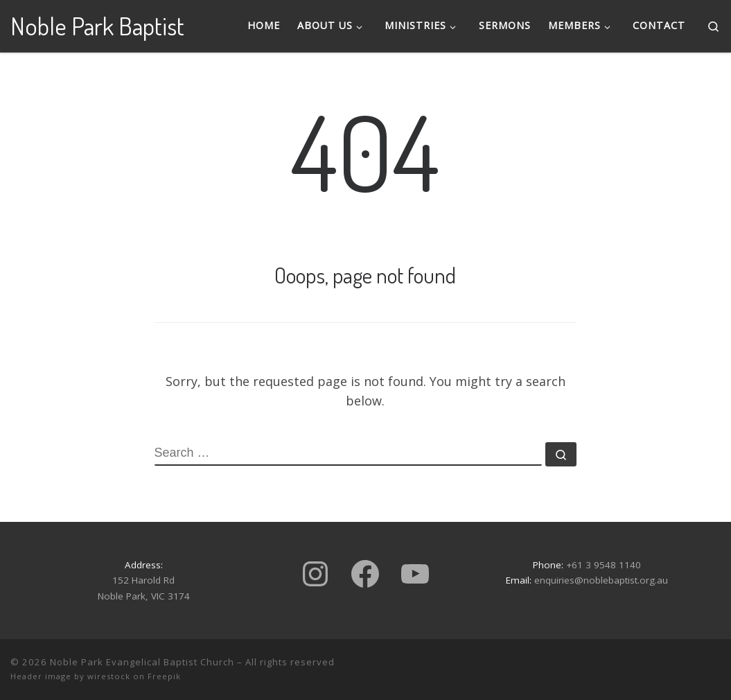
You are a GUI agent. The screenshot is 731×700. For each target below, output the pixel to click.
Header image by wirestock (70, 676)
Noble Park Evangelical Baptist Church (142, 662)
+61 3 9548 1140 (604, 565)
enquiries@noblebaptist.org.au (601, 580)
